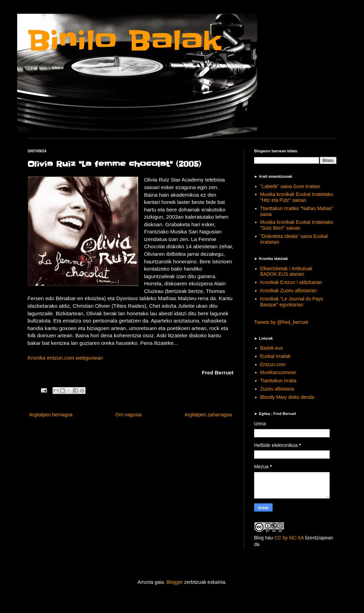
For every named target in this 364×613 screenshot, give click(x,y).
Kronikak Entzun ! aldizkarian (291, 282)
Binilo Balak (124, 41)
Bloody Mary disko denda (287, 397)
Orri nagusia (128, 415)
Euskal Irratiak (276, 356)
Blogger (174, 582)
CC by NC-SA (289, 538)
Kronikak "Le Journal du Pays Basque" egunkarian (292, 302)
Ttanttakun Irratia (278, 381)
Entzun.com (273, 364)
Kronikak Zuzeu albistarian (289, 291)
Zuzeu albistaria (277, 389)
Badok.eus (272, 348)
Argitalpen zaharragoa (208, 415)
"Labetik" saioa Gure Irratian (290, 186)
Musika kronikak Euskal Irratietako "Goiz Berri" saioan (297, 225)
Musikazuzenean (278, 372)
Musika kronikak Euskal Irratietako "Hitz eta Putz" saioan (297, 197)
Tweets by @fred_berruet (281, 322)
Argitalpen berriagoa (51, 415)
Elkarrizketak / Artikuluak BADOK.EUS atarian (287, 271)
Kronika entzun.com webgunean (65, 358)
